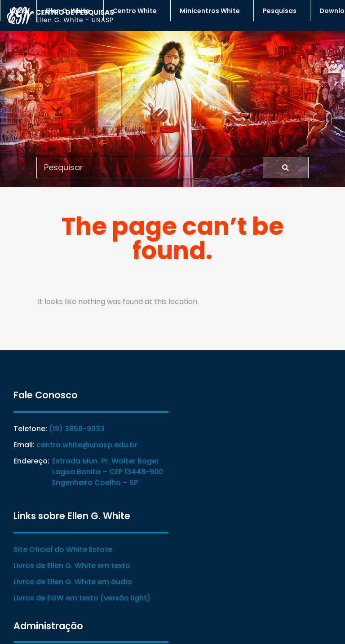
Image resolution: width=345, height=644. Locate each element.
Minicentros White (212, 11)
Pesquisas (282, 11)
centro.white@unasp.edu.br (87, 445)
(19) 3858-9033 (77, 429)
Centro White (137, 11)
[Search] (285, 168)
